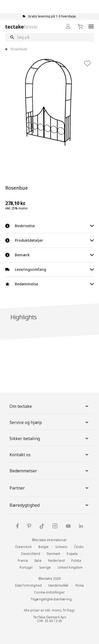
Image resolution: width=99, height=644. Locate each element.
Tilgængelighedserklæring (51, 599)
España (72, 554)
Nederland (56, 561)
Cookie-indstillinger (49, 592)
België (43, 547)
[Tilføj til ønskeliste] (87, 63)
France (23, 561)
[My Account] (68, 26)
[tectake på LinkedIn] (81, 526)
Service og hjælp (49, 422)
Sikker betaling (49, 439)
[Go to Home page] (22, 27)
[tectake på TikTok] (42, 526)
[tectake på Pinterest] (29, 526)
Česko (79, 547)
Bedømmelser (49, 471)
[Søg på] (49, 37)
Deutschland (31, 554)
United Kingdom (70, 567)
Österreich (23, 547)
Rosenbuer (19, 49)
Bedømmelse (49, 284)
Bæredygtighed (49, 505)
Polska (76, 561)
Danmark (53, 554)
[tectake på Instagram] (55, 526)
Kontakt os (49, 455)
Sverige (45, 567)
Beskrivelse (49, 226)
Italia (38, 561)
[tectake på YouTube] (68, 526)
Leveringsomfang (49, 269)
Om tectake (49, 406)
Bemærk (49, 255)
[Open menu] (91, 26)
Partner (49, 488)
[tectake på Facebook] (17, 526)
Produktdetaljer (49, 240)
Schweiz (61, 547)
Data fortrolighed (28, 585)
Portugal (26, 567)
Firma (80, 585)
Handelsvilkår (59, 585)
